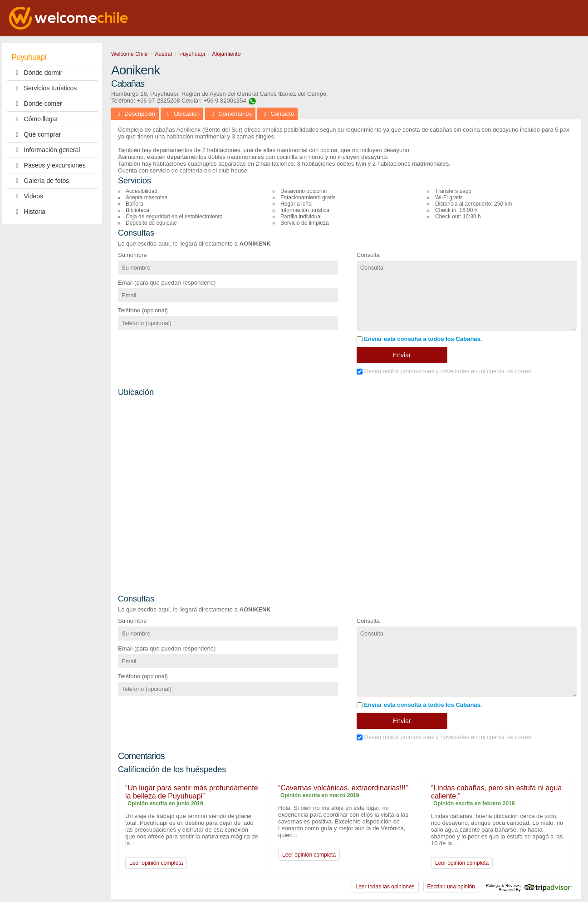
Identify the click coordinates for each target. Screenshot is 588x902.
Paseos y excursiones (49, 165)
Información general (46, 150)
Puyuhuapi (29, 57)
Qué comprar (36, 135)
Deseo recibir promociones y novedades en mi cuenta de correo (444, 371)
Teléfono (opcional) (143, 310)
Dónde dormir (37, 73)
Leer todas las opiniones (385, 887)
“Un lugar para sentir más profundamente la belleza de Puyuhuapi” (192, 792)
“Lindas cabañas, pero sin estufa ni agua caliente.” (496, 792)
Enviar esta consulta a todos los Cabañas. (419, 339)
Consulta (368, 255)
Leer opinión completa (156, 863)
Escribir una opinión (451, 887)
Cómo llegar (35, 119)
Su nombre (132, 255)
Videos (27, 196)
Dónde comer (37, 104)
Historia (28, 212)
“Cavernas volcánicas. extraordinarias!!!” (343, 788)
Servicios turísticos (44, 88)
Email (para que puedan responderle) (167, 283)
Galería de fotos (40, 181)
